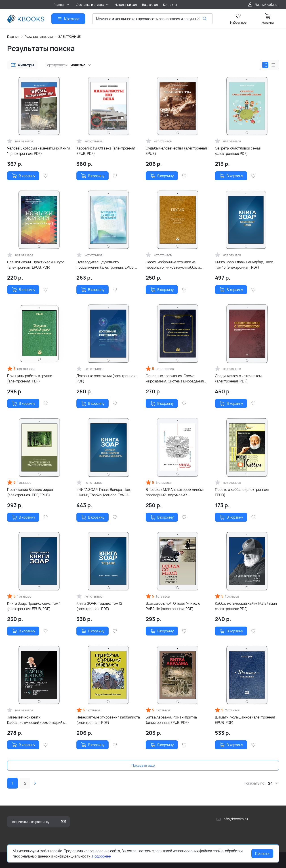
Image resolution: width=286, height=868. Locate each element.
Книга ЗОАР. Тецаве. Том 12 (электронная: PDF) (99, 606)
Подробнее (101, 856)
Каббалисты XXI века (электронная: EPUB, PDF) (106, 151)
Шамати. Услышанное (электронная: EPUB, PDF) (246, 720)
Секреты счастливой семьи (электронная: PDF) (238, 151)
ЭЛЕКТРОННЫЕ (69, 36)
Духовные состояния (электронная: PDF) (106, 378)
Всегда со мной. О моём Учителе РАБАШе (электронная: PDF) (173, 606)
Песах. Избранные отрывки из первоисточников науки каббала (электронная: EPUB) (173, 265)
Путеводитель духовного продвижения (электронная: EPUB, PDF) (105, 265)
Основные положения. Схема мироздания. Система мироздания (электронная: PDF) (175, 379)
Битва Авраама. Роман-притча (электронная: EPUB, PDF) (171, 720)
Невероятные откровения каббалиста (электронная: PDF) (108, 720)
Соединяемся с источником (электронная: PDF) (238, 378)
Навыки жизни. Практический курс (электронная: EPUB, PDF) (36, 265)
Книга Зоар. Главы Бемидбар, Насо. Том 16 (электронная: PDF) (244, 265)
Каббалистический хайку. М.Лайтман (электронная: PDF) (246, 606)
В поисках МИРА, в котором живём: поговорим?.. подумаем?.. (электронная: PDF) (175, 492)
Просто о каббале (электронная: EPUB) (242, 492)
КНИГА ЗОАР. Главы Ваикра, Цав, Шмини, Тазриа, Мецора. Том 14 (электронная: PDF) (104, 492)
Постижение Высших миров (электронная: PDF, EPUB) (30, 492)
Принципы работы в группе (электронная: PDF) (30, 378)
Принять (262, 853)
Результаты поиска (39, 36)
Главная (13, 36)
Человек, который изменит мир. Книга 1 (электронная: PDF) (39, 151)
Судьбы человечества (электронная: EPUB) (177, 151)
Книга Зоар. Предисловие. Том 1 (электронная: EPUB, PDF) (34, 606)
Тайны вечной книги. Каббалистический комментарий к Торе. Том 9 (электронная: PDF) (36, 720)
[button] (22, 65)
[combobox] (152, 19)
